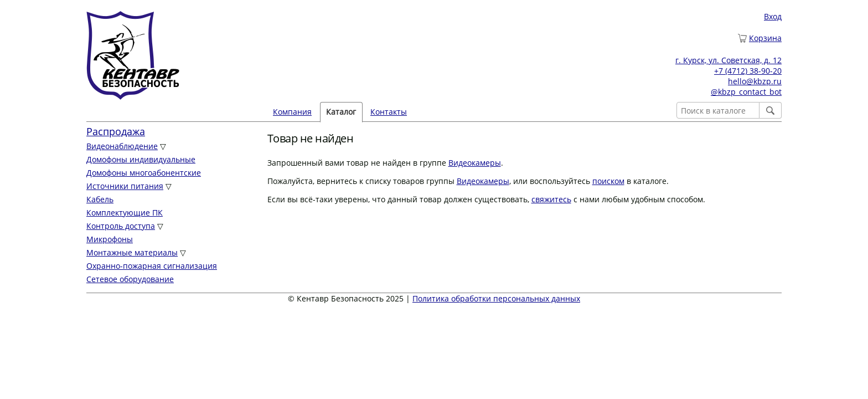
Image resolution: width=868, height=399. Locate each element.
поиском (608, 181)
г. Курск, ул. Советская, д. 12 (728, 60)
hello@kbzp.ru (755, 81)
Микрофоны (110, 239)
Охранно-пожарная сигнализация (152, 266)
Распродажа (116, 131)
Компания (292, 112)
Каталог (341, 112)
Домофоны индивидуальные (141, 159)
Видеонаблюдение (122, 146)
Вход (773, 16)
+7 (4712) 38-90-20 (748, 71)
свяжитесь (551, 199)
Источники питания (125, 186)
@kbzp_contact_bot (746, 92)
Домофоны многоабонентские (144, 173)
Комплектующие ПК (125, 213)
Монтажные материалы (132, 252)
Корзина (765, 38)
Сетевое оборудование (130, 279)
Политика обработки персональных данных (496, 298)
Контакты (389, 112)
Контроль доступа (121, 226)
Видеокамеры (475, 163)
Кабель (100, 199)
